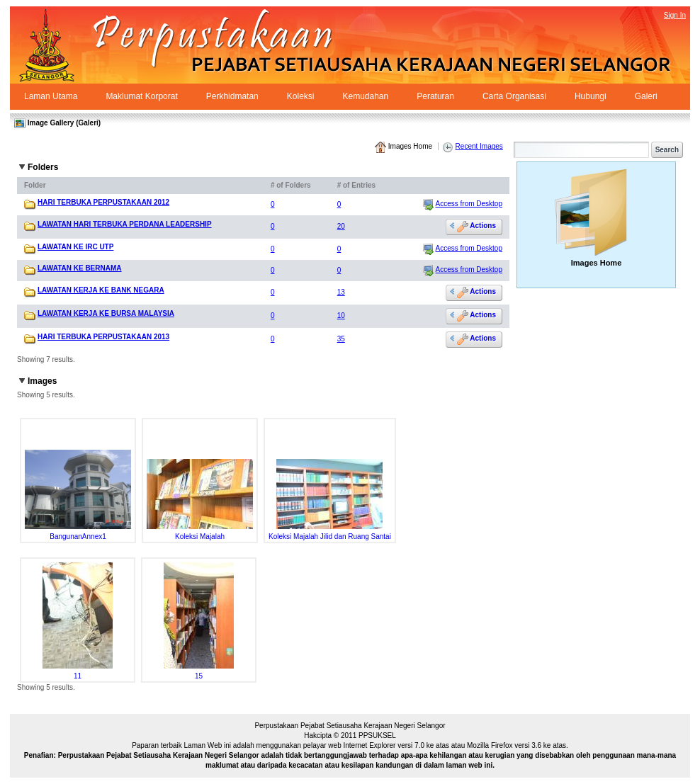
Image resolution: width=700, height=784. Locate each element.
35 (341, 339)
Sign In (675, 15)
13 (341, 292)
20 (341, 226)
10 (341, 316)
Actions (476, 226)
